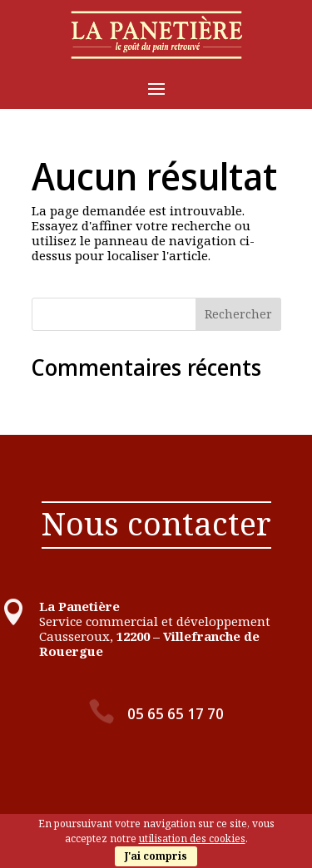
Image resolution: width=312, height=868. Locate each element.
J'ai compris (156, 856)
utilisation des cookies (192, 838)
